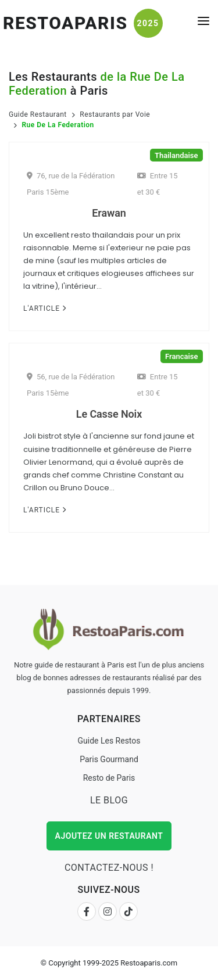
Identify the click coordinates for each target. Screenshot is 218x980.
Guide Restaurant (38, 114)
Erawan (109, 213)
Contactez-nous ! (109, 868)
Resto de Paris (109, 778)
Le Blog (109, 800)
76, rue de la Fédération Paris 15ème (71, 184)
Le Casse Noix (109, 414)
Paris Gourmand (109, 759)
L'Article (45, 308)
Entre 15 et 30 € (158, 184)
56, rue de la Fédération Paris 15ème (71, 385)
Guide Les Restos (109, 741)
